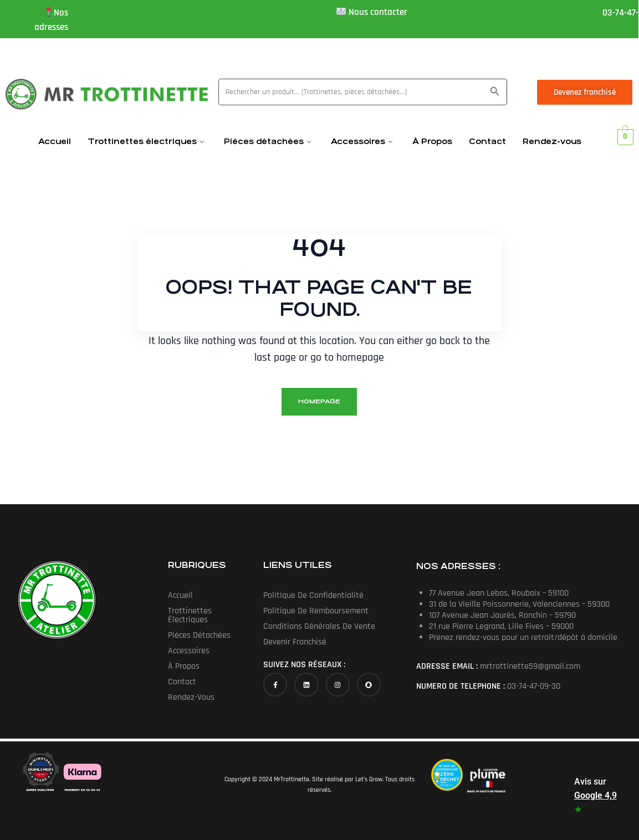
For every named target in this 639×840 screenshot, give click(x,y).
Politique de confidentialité (313, 595)
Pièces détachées (267, 141)
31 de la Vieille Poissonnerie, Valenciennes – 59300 (519, 604)
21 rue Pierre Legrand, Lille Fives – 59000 (501, 626)
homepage (319, 401)
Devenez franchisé (585, 92)
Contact (487, 141)
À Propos (432, 141)
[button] (213, 616)
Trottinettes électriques (146, 141)
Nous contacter (378, 12)
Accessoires (362, 141)
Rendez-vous (552, 141)
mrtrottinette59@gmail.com (530, 666)
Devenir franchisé (295, 642)
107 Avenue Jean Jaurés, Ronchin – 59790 (502, 615)
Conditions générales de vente (319, 626)
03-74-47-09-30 (534, 686)
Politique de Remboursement (316, 611)
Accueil (55, 141)
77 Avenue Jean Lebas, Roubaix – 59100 (499, 593)
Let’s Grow (369, 779)
